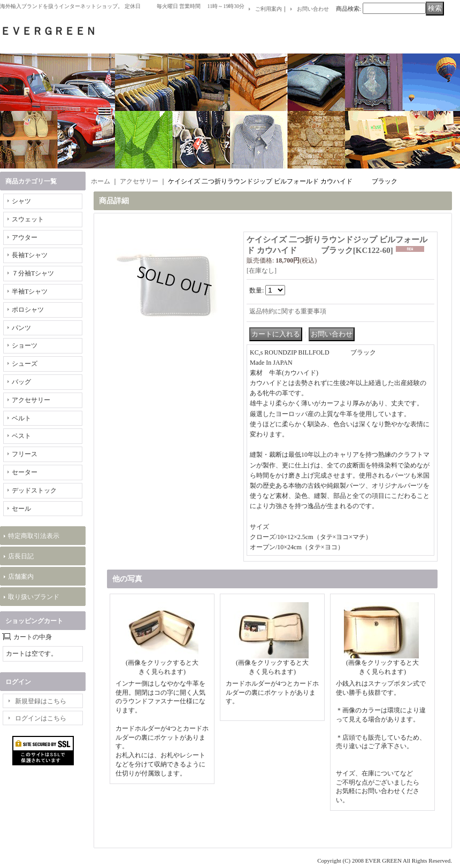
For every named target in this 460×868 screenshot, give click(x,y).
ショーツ (25, 345)
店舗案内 (21, 577)
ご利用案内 (269, 9)
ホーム (101, 181)
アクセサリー (31, 400)
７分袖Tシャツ (33, 273)
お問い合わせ (313, 9)
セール (21, 509)
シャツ (21, 201)
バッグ (21, 382)
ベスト (21, 436)
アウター (25, 237)
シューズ (25, 364)
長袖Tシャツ (30, 255)
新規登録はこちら (41, 701)
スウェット (28, 219)
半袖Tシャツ (30, 291)
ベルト (21, 418)
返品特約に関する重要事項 (288, 311)
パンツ (21, 328)
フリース (25, 454)
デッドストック (34, 490)
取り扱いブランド (34, 597)
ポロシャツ (28, 310)
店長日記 (21, 556)
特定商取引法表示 (34, 536)
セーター (25, 472)
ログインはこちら (41, 718)
